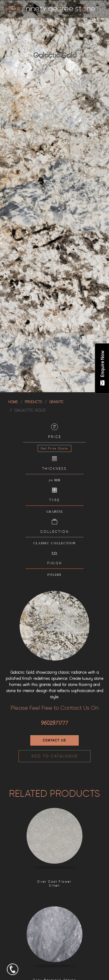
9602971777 (55, 723)
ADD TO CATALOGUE (54, 756)
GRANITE (56, 402)
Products (34, 402)
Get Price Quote (54, 448)
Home (13, 402)
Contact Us (54, 740)
